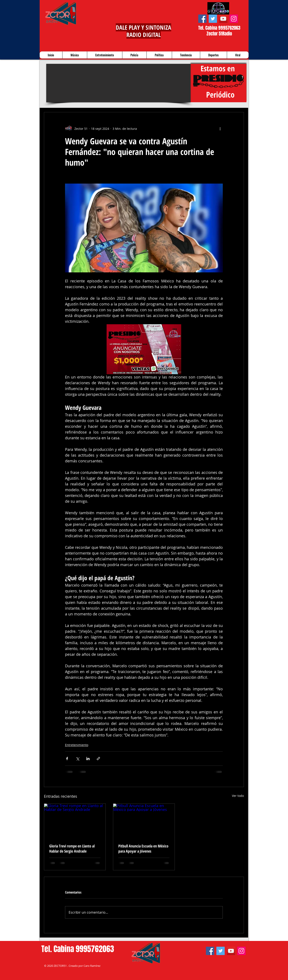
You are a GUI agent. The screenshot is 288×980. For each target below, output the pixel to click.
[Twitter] (213, 19)
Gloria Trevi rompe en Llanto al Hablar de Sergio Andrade (72, 849)
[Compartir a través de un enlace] (98, 759)
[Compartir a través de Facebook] (67, 759)
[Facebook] (202, 19)
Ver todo (238, 796)
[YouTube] (223, 19)
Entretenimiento (77, 745)
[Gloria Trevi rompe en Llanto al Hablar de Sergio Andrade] (75, 821)
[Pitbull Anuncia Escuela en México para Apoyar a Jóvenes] (144, 821)
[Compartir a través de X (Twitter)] (77, 759)
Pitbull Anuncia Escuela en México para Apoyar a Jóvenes (143, 849)
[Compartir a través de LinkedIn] (88, 759)
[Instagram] (234, 19)
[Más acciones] (220, 129)
